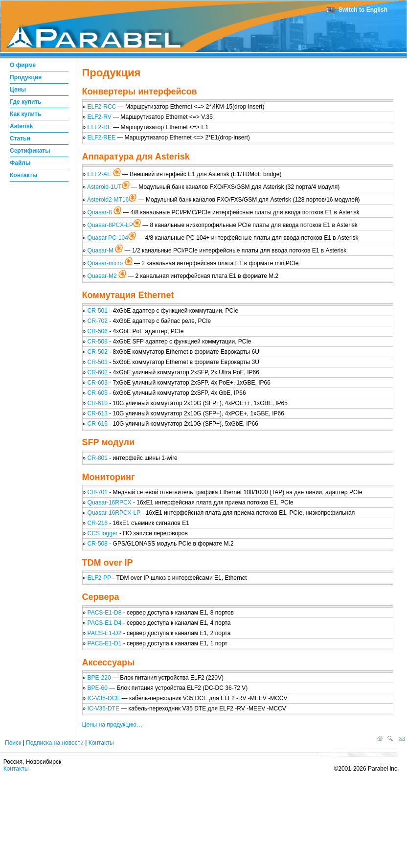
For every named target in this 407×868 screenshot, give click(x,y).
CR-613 (99, 413)
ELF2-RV (100, 117)
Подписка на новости (55, 743)
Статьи (20, 138)
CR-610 (99, 403)
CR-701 (98, 492)
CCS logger (103, 533)
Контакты (24, 175)
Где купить (26, 102)
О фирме (23, 65)
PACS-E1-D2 (105, 633)
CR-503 (98, 362)
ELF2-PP (99, 578)
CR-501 (98, 311)
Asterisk (21, 126)
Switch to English (363, 10)
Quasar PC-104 (108, 238)
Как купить (25, 114)
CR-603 (99, 383)
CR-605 (99, 393)
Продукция (26, 77)
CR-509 (98, 342)
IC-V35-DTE (103, 708)
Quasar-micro (106, 263)
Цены (18, 90)
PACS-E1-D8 (105, 613)
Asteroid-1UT (104, 187)
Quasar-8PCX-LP (110, 225)
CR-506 (98, 331)
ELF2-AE (100, 174)
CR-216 (99, 523)
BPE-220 (99, 678)
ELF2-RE (100, 127)
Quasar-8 (101, 212)
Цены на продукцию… (112, 725)
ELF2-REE (102, 137)
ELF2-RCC (102, 107)
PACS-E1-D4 (105, 623)
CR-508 (98, 544)
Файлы (20, 163)
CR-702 (98, 321)
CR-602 (99, 372)
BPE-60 (98, 688)
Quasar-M (102, 251)
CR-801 (98, 458)
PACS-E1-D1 (105, 643)
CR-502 (98, 352)
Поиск (13, 743)
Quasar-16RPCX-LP (115, 513)
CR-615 (99, 424)
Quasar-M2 (103, 276)
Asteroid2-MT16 (108, 200)
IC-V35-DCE (104, 698)
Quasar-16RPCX (110, 503)
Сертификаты (30, 151)
